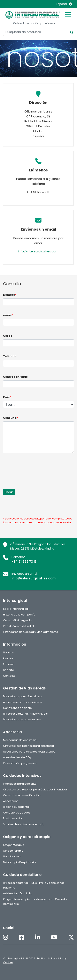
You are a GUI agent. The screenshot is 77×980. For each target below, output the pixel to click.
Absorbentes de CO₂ (17, 757)
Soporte (9, 670)
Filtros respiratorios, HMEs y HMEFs (25, 714)
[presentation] (34, 469)
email (8, 315)
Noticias (8, 652)
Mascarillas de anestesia (20, 740)
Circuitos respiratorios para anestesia (28, 746)
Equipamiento (12, 818)
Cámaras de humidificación (22, 795)
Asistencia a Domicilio (18, 893)
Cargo (8, 336)
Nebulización (12, 856)
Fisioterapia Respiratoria (19, 862)
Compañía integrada (17, 620)
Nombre (10, 295)
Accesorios (11, 801)
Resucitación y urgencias (20, 763)
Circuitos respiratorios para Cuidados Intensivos (35, 790)
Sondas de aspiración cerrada (24, 824)
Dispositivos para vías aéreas (23, 696)
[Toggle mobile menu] (68, 14)
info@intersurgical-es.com (38, 251)
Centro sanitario (15, 377)
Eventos (8, 658)
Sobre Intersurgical (16, 609)
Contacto (9, 676)
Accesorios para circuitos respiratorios (29, 752)
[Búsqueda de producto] (36, 32)
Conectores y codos (17, 813)
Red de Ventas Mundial (18, 626)
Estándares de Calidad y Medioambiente (31, 632)
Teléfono (10, 356)
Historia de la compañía (19, 615)
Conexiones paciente (17, 708)
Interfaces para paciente (20, 784)
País (7, 397)
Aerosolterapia (13, 851)
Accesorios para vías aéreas (23, 702)
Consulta (11, 418)
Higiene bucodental (16, 807)
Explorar (9, 664)
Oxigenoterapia (14, 845)
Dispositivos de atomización (22, 719)
